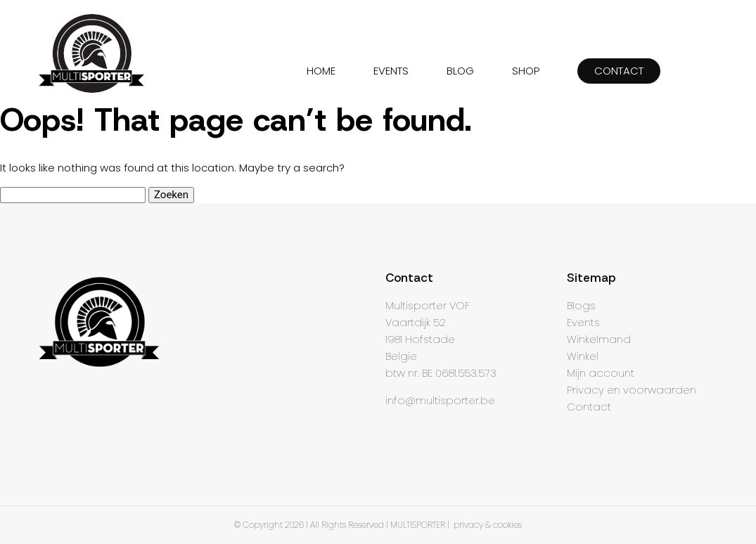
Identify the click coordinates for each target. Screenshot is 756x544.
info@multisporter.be (440, 400)
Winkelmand (599, 339)
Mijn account (601, 373)
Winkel (583, 356)
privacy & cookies (488, 525)
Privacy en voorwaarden (632, 390)
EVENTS (391, 71)
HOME (321, 71)
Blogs (581, 305)
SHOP (526, 71)
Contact (589, 407)
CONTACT (619, 71)
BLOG (460, 71)
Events (583, 322)
